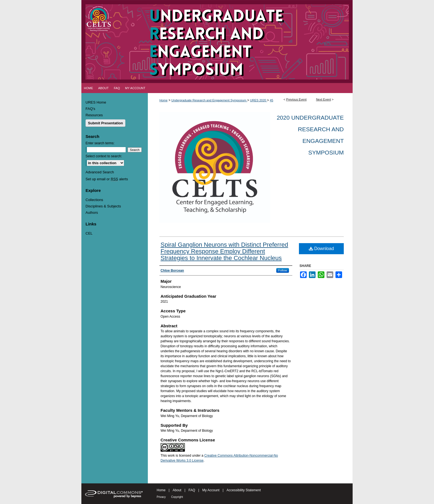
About (177, 490)
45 (272, 100)
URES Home (96, 102)
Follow (283, 270)
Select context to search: (104, 156)
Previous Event (296, 99)
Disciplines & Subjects (103, 206)
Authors (92, 213)
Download (321, 249)
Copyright (177, 497)
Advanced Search (100, 172)
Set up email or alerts (107, 179)
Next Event (324, 99)
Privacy (161, 497)
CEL (89, 233)
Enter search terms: (100, 143)
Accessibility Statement (244, 490)
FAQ (192, 490)
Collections (94, 200)
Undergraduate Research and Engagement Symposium (209, 100)
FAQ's (90, 109)
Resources (94, 115)
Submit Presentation (105, 123)
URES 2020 (258, 100)
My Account (211, 490)
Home (163, 100)
